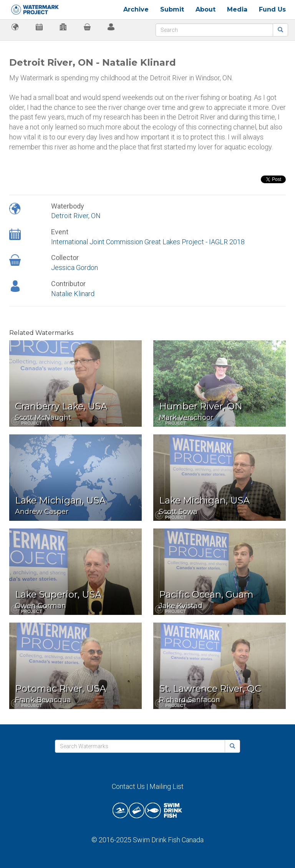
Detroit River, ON (76, 216)
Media (237, 9)
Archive (136, 9)
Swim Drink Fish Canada (168, 840)
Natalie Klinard (73, 294)
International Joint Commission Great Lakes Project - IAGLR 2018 (148, 242)
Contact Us (128, 786)
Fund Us (272, 9)
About (206, 9)
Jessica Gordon (75, 268)
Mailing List (167, 786)
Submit (172, 9)
